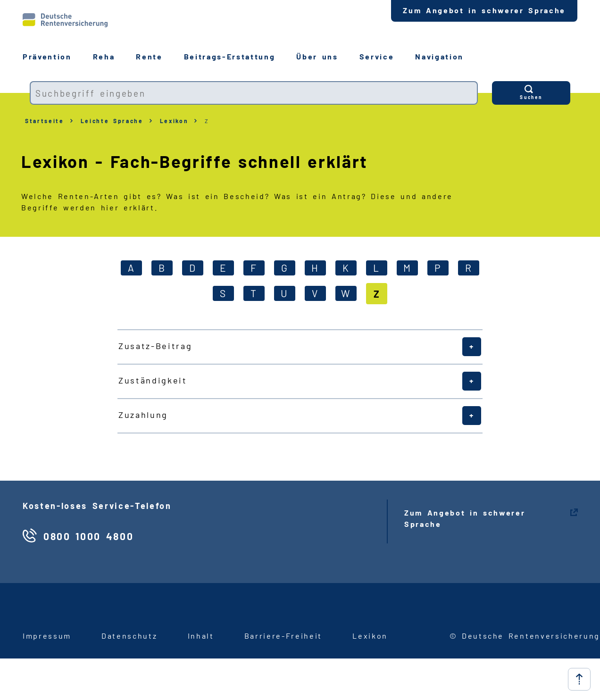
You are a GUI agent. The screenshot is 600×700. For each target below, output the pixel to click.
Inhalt (201, 636)
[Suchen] (531, 93)
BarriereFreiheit (283, 636)
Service (377, 56)
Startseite (45, 121)
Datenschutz (129, 636)
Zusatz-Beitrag (155, 346)
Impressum (47, 636)
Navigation (439, 56)
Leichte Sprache (112, 121)
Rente (149, 56)
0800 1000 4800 (88, 536)
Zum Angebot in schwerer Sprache (484, 10)
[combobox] (254, 93)
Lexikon (174, 121)
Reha (104, 56)
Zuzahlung (143, 415)
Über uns (317, 56)
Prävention (47, 56)
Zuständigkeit (153, 380)
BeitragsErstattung (230, 56)
